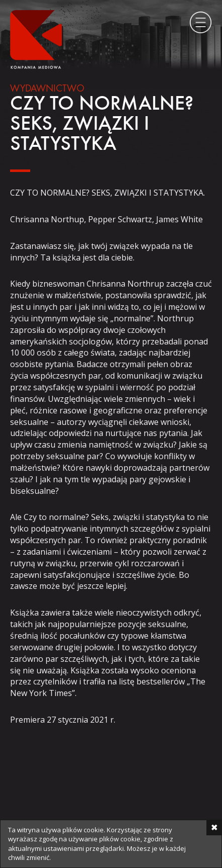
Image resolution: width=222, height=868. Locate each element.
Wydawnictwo (47, 89)
